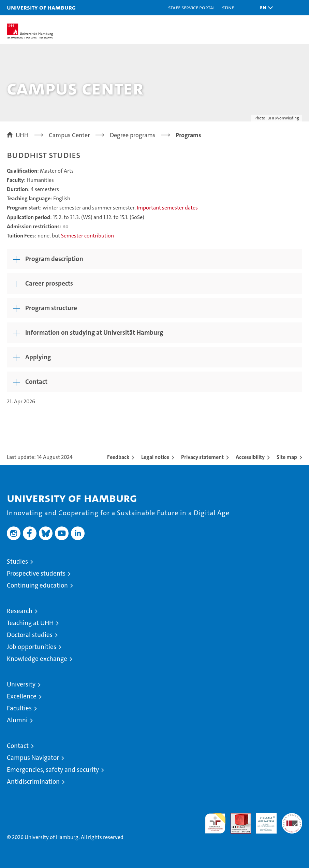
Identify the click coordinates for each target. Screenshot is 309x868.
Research (20, 611)
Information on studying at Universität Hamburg (94, 332)
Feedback (118, 457)
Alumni (17, 720)
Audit (237, 817)
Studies (17, 561)
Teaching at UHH (30, 623)
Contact (36, 382)
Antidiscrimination (33, 782)
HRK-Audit (263, 820)
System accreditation (292, 820)
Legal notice (155, 457)
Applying (38, 357)
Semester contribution (87, 236)
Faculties (19, 708)
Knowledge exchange (37, 659)
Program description (54, 259)
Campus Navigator (33, 758)
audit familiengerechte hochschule (215, 823)
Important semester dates (167, 208)
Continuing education (37, 585)
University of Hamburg (41, 7)
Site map (287, 457)
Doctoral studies (30, 635)
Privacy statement (202, 457)
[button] (265, 8)
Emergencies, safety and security (53, 770)
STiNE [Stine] (228, 7)
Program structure (51, 308)
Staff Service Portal (192, 7)
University (21, 684)
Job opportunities (32, 647)
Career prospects (49, 283)
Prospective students (36, 573)
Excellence (22, 696)
